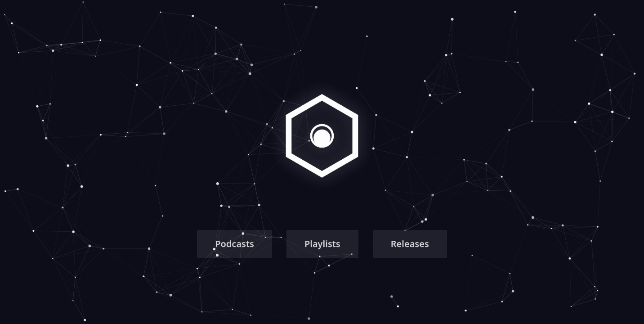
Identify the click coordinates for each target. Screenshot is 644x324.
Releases (410, 245)
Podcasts (235, 245)
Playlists (322, 245)
